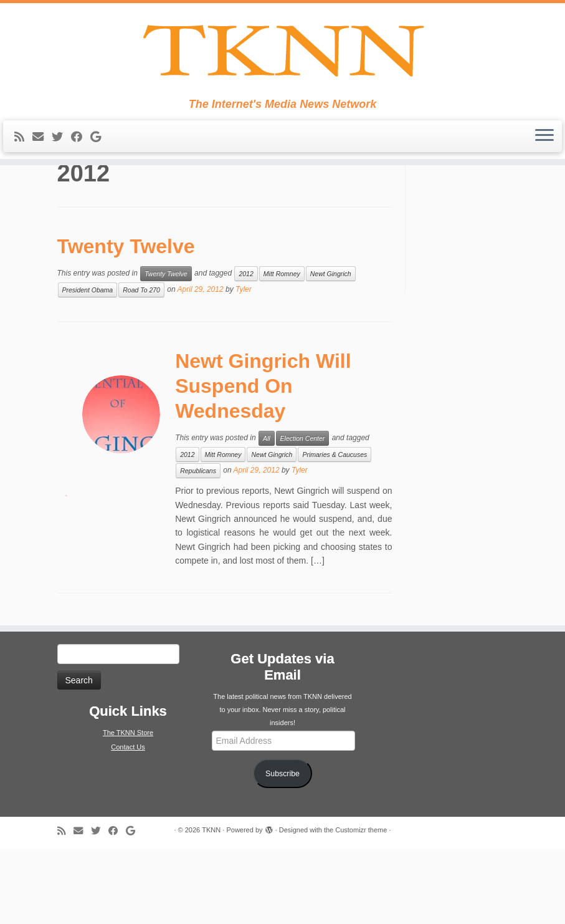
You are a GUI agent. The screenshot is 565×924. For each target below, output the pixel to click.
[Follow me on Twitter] (61, 156)
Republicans (198, 546)
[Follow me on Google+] (100, 156)
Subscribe (282, 849)
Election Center (303, 513)
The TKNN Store (128, 807)
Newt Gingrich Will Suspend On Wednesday (263, 461)
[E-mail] (42, 156)
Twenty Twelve (126, 321)
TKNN (211, 905)
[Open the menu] (544, 155)
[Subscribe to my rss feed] (23, 156)
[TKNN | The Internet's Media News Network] (282, 60)
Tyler (244, 364)
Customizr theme (361, 905)
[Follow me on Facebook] (81, 156)
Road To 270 (141, 365)
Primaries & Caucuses (335, 529)
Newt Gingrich (331, 349)
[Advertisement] (479, 301)
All (267, 513)
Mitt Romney (282, 349)
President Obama (88, 365)
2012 (246, 349)
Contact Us (128, 822)
